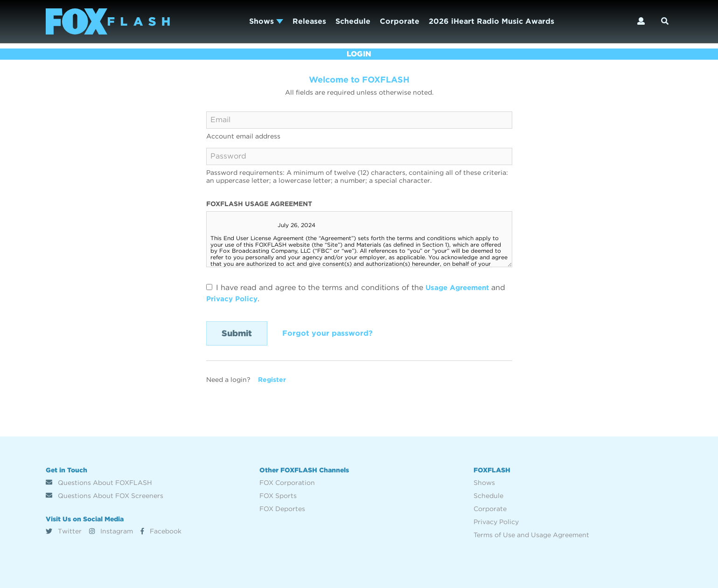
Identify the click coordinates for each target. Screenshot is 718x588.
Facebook (161, 531)
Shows (266, 21)
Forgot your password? (328, 333)
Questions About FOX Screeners (105, 496)
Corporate (400, 21)
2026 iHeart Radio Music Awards (491, 21)
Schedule (353, 21)
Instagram (111, 531)
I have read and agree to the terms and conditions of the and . (359, 293)
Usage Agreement (460, 287)
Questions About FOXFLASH (99, 483)
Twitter (64, 531)
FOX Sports (278, 496)
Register (272, 380)
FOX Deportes (282, 509)
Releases (309, 21)
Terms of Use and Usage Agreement (531, 535)
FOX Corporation (287, 483)
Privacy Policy (234, 299)
